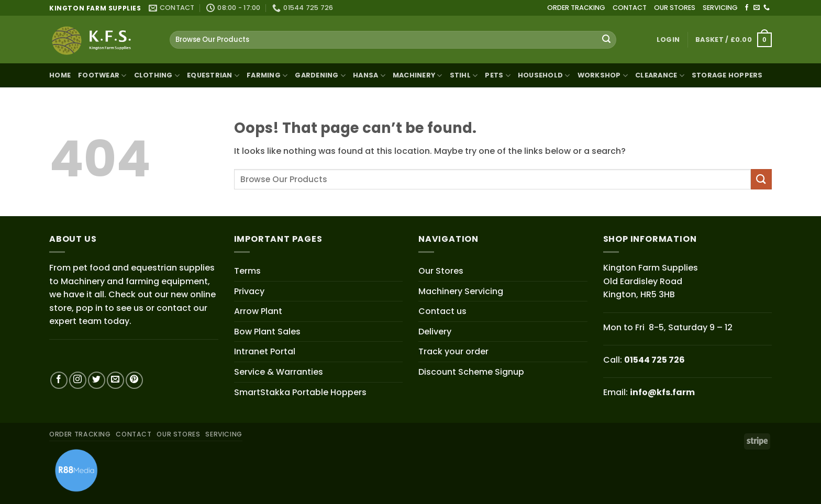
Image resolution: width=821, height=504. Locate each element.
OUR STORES (675, 8)
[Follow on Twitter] (97, 380)
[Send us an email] (757, 8)
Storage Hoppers (727, 75)
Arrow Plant (258, 311)
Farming (267, 76)
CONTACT (630, 8)
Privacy (249, 291)
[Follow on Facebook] (747, 8)
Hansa (369, 76)
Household (544, 76)
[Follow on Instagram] (78, 380)
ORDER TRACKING (576, 8)
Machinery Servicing (461, 291)
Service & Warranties (279, 372)
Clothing (157, 76)
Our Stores (441, 271)
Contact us (442, 311)
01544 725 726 (654, 360)
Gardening (320, 76)
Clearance (660, 76)
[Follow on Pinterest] (134, 380)
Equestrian (213, 76)
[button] (668, 40)
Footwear (102, 76)
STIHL (464, 76)
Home (60, 75)
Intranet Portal (265, 351)
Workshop (603, 76)
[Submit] (606, 40)
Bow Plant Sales (267, 332)
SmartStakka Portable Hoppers (300, 392)
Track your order (453, 351)
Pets (497, 76)
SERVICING (720, 8)
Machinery (418, 76)
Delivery (435, 332)
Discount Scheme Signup (471, 372)
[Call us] (767, 8)
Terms (247, 271)
